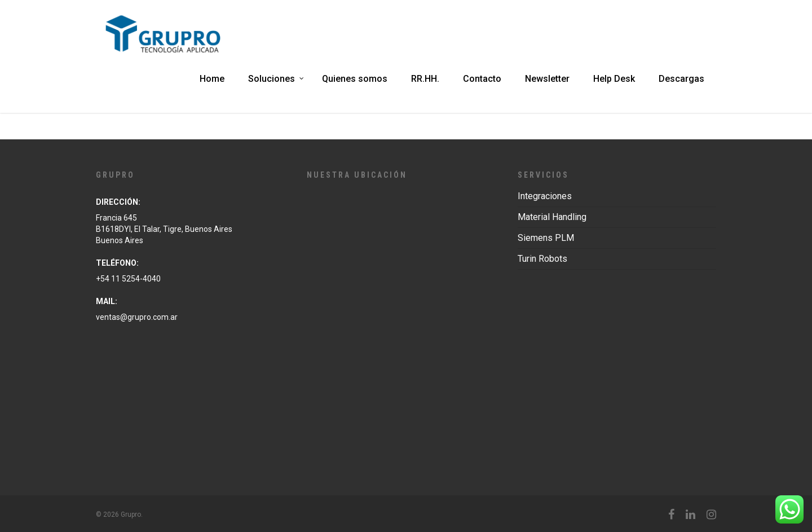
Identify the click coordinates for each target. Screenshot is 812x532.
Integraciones (545, 196)
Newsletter (547, 79)
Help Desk (614, 79)
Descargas (681, 79)
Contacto (482, 79)
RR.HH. (425, 79)
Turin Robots (542, 259)
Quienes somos (355, 79)
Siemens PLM (546, 238)
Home (212, 79)
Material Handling (552, 217)
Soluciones (277, 78)
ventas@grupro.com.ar (137, 317)
